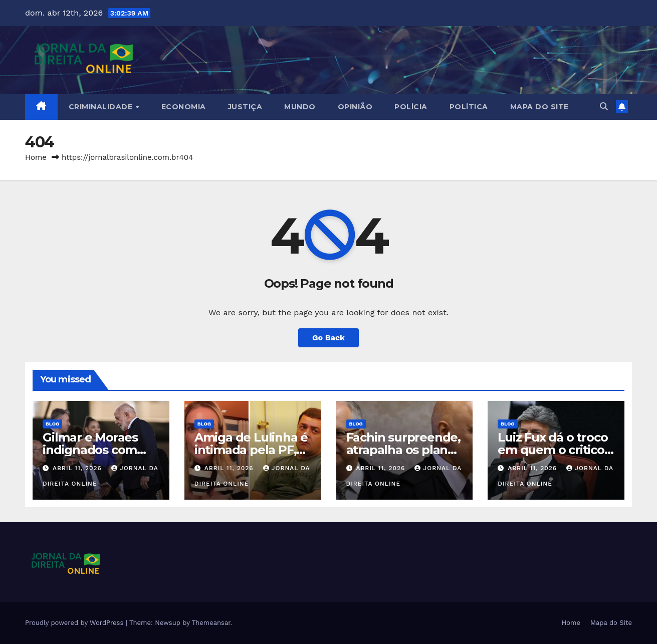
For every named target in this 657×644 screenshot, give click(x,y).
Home (36, 157)
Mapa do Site (539, 107)
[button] (604, 106)
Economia (184, 107)
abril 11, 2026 (78, 468)
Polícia (411, 107)
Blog (52, 424)
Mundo (300, 107)
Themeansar (211, 623)
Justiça (245, 107)
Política (469, 107)
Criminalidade (102, 107)
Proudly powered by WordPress (75, 623)
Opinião (355, 107)
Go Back (329, 338)
